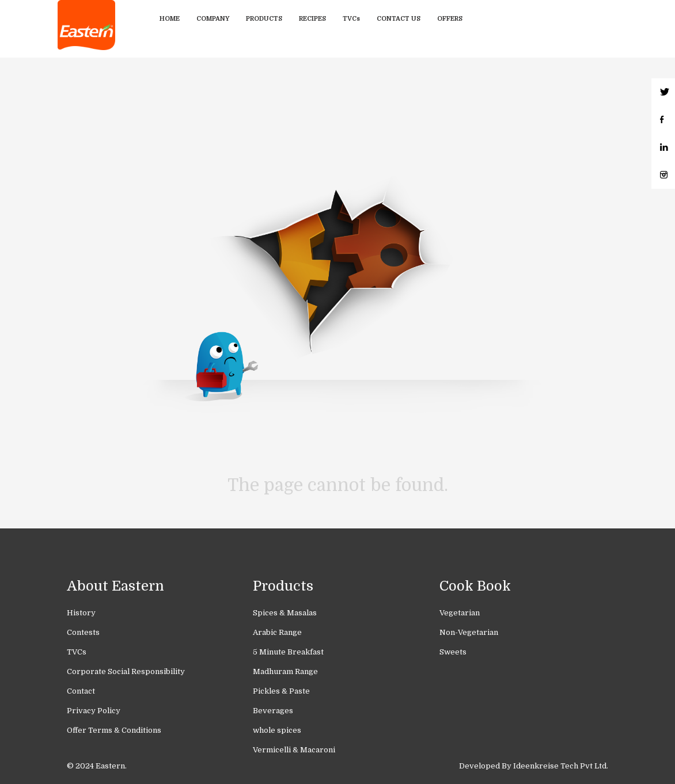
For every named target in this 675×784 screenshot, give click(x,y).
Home (170, 19)
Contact (81, 691)
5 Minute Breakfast (288, 652)
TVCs (351, 19)
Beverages (273, 711)
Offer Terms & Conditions (114, 730)
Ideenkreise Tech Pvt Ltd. (561, 766)
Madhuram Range (285, 671)
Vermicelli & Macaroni (294, 750)
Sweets (453, 652)
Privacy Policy (94, 711)
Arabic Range (277, 632)
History (81, 613)
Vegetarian (460, 613)
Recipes (312, 19)
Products (264, 19)
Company (213, 19)
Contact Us (399, 19)
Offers (450, 19)
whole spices (277, 730)
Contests (83, 632)
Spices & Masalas (285, 613)
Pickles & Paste (281, 691)
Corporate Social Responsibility (126, 671)
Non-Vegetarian (469, 632)
